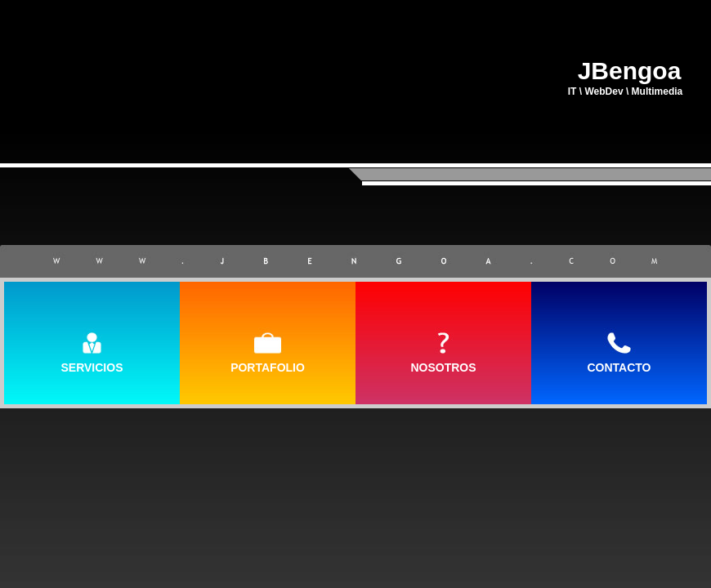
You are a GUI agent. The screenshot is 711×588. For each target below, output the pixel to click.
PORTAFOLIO (268, 367)
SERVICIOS (92, 367)
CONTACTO (619, 367)
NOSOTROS (443, 367)
